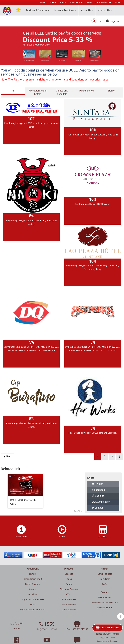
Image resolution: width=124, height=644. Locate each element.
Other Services (69, 610)
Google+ (98, 496)
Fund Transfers (69, 599)
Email (33, 605)
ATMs (69, 594)
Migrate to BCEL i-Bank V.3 (33, 610)
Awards (33, 589)
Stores (111, 91)
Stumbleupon (101, 502)
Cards (69, 584)
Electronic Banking (69, 589)
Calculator (105, 579)
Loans (69, 579)
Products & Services (38, 10)
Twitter (97, 484)
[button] (113, 21)
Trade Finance (69, 605)
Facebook (98, 490)
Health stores (87, 91)
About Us (87, 10)
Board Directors (33, 584)
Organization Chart (33, 579)
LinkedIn (98, 508)
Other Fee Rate (105, 574)
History (33, 574)
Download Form (105, 608)
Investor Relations (65, 10)
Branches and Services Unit (105, 603)
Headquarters (105, 597)
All (13, 91)
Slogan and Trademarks (33, 599)
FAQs (105, 584)
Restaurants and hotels (38, 92)
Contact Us (105, 10)
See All (77, 511)
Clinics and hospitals (62, 92)
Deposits (69, 574)
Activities (33, 594)
